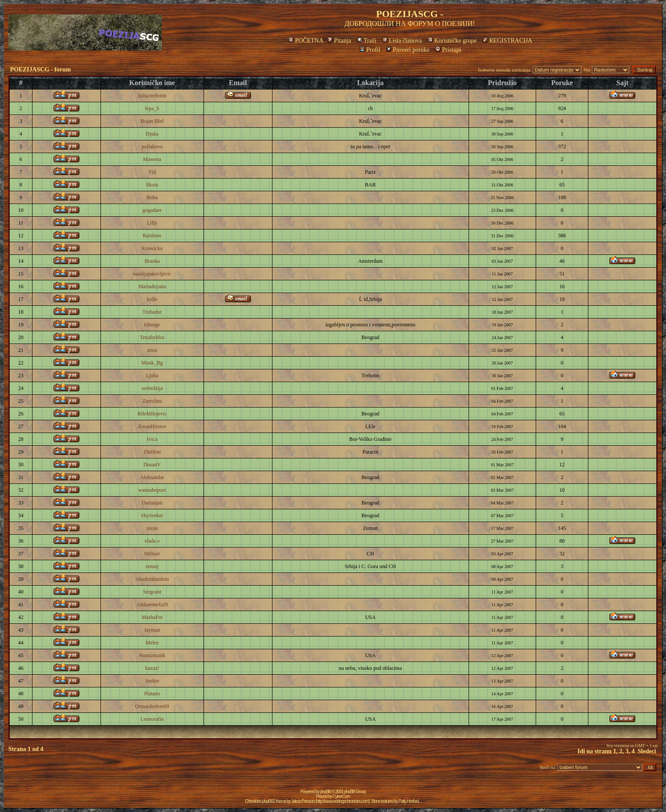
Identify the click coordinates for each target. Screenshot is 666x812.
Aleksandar (152, 477)
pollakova (152, 147)
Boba (152, 197)
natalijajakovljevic (152, 274)
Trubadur (152, 312)
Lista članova (402, 41)
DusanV (152, 465)
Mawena (152, 159)
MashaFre (152, 617)
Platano (152, 694)
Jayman (152, 630)
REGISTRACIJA (507, 41)
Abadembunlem (152, 579)
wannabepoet (152, 490)
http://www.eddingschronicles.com (342, 801)
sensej (152, 566)
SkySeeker (152, 515)
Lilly (152, 223)
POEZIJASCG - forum (40, 70)
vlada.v (152, 541)
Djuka (152, 134)
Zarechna (152, 401)
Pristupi (448, 50)
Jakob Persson (303, 801)
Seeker (152, 681)
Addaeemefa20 (152, 605)
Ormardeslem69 (152, 706)
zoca (152, 350)
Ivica (152, 439)
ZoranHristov (152, 426)
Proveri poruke (408, 50)
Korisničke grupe (452, 41)
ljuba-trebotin (152, 96)
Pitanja (339, 41)
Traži (367, 41)
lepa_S (152, 108)
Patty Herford (408, 801)
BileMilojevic (152, 414)
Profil (370, 50)
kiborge (152, 325)
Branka (152, 261)
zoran (152, 528)
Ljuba (152, 376)
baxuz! (152, 668)
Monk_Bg (152, 363)
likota (152, 185)
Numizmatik (152, 655)
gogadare (152, 210)
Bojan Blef (152, 121)
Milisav (152, 554)
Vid (152, 172)
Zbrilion (152, 452)
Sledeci (647, 751)
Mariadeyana (152, 286)
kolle (152, 299)
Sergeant (152, 592)
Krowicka (152, 248)
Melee (152, 643)
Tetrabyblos (152, 337)
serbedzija (152, 388)
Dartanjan (152, 503)
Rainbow (152, 236)
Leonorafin (152, 719)
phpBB (325, 792)
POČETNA (306, 41)
